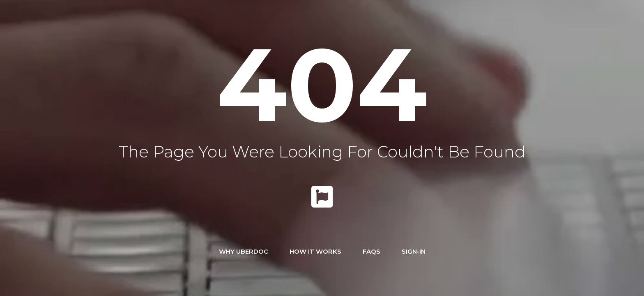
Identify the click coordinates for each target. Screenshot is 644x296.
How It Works (315, 251)
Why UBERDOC (244, 251)
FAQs (371, 251)
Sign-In (414, 251)
